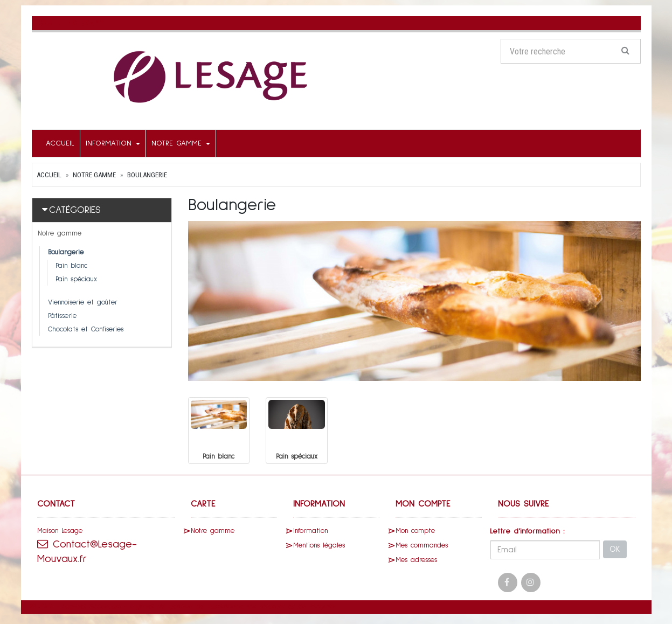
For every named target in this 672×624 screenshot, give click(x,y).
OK (615, 549)
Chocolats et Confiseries (86, 330)
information (113, 143)
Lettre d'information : (527, 531)
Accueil (60, 143)
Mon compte (415, 531)
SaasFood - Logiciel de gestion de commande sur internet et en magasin (212, 606)
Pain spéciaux (76, 279)
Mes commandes (422, 545)
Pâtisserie (62, 316)
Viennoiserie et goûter (83, 303)
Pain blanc (71, 266)
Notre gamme (181, 143)
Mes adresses (416, 560)
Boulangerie (147, 175)
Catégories (75, 210)
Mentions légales (319, 545)
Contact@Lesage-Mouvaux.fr (87, 551)
